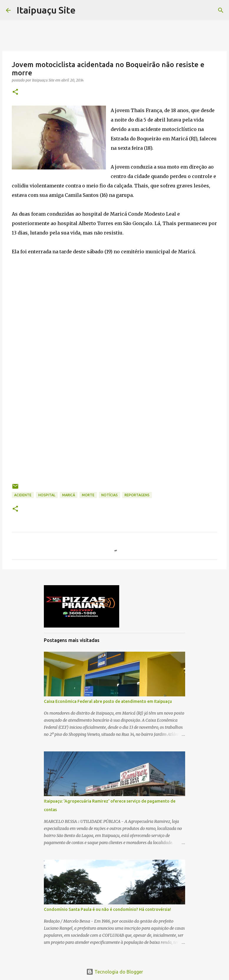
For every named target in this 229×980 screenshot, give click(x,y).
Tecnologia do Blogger (115, 972)
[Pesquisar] (221, 10)
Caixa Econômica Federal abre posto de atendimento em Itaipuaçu (108, 701)
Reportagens (137, 495)
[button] (15, 92)
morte (88, 495)
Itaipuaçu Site (46, 10)
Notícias (109, 495)
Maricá (69, 495)
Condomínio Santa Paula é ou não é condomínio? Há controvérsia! (107, 909)
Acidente (23, 495)
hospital (47, 495)
